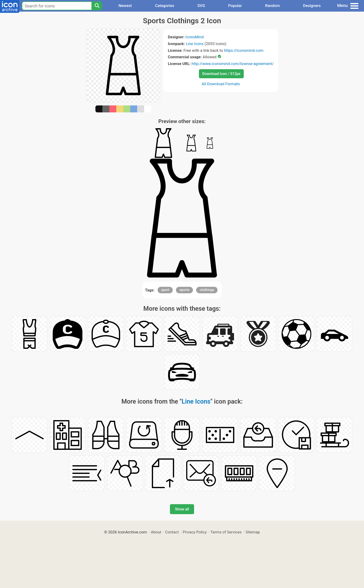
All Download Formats (221, 84)
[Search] (97, 6)
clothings (207, 290)
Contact (172, 532)
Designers (312, 6)
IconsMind (195, 37)
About (156, 532)
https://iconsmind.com (244, 50)
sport (165, 290)
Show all (182, 509)
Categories (165, 6)
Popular (235, 6)
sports (184, 290)
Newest (125, 6)
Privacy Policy (195, 532)
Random (272, 6)
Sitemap (253, 532)
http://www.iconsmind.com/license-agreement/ (233, 64)
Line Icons (195, 44)
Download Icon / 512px (221, 74)
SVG (201, 6)
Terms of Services (226, 532)
